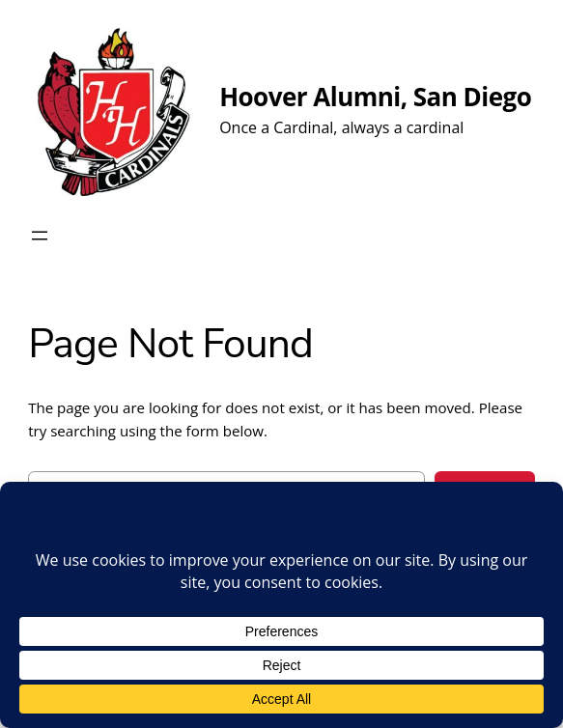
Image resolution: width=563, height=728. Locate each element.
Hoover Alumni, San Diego (375, 97)
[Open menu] (40, 236)
